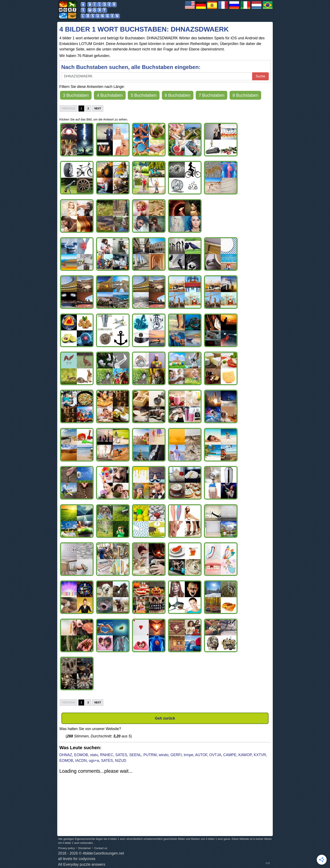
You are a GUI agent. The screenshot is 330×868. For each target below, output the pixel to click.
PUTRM (150, 755)
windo (164, 755)
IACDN (81, 761)
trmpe (188, 755)
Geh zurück (165, 718)
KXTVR (260, 755)
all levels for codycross (77, 859)
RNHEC (107, 755)
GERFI (176, 755)
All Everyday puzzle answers (82, 864)
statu (94, 755)
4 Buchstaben (110, 95)
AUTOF (201, 755)
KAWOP (245, 755)
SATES (121, 755)
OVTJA (215, 755)
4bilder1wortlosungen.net (103, 853)
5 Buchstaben (144, 95)
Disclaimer (84, 848)
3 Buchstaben (76, 95)
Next (98, 108)
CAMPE (230, 755)
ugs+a (94, 761)
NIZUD (121, 761)
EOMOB (81, 755)
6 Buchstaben (178, 95)
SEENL (135, 755)
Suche (260, 76)
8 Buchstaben (245, 95)
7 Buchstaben (212, 95)
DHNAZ (66, 755)
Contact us (101, 848)
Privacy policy (66, 848)
